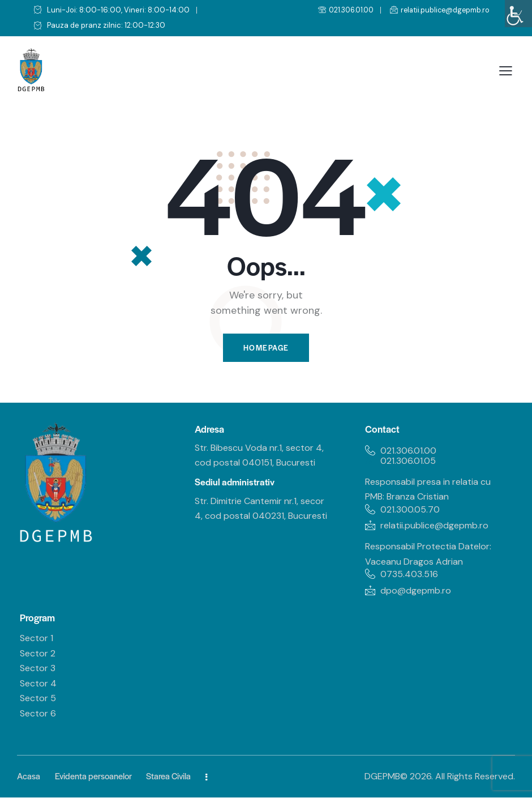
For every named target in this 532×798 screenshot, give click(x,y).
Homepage (266, 348)
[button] (506, 71)
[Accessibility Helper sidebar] (518, 14)
